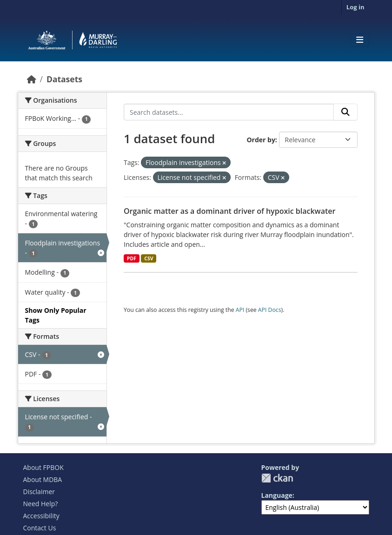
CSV (149, 258)
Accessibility (41, 516)
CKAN (277, 478)
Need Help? (41, 504)
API (240, 310)
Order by (261, 140)
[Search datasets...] (229, 112)
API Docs (270, 310)
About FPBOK (43, 467)
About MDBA (43, 479)
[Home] (32, 79)
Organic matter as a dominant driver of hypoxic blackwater (229, 211)
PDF (132, 258)
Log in (355, 7)
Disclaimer (39, 492)
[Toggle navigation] (360, 40)
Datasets (64, 79)
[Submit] (345, 112)
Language (277, 495)
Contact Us (40, 528)
